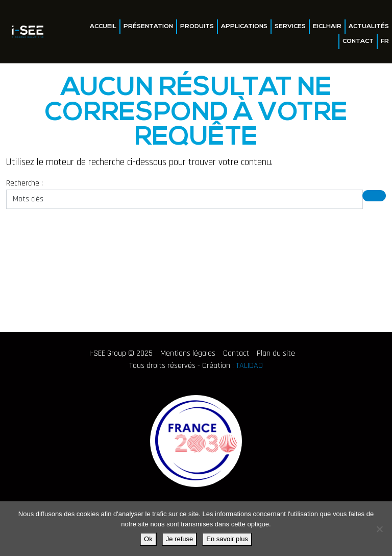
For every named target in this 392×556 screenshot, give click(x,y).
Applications (244, 27)
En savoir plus (227, 539)
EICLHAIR (327, 27)
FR (385, 41)
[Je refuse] (379, 529)
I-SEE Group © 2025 (121, 353)
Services (290, 27)
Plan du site (276, 353)
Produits (197, 27)
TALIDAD (249, 366)
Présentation (148, 27)
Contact (358, 41)
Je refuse (179, 539)
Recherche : (24, 183)
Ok (148, 539)
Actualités (369, 27)
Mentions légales (188, 353)
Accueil (103, 27)
